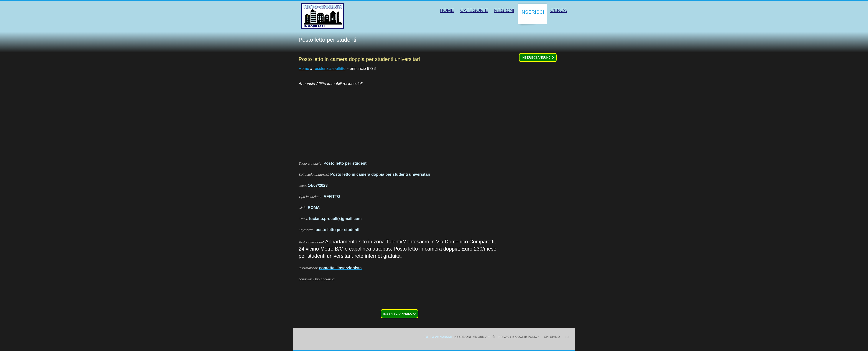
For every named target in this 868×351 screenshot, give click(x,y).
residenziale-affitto (330, 69)
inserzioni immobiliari (457, 337)
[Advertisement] (429, 121)
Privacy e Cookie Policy (519, 337)
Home (304, 69)
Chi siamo (552, 337)
